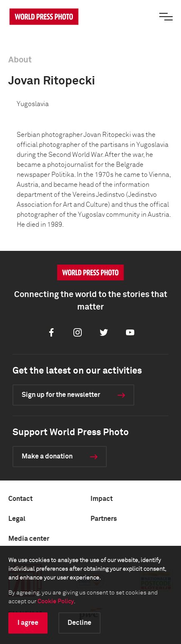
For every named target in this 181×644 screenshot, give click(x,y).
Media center (29, 539)
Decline (79, 623)
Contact (20, 499)
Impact (102, 499)
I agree (28, 623)
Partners (104, 519)
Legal (17, 519)
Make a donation (47, 456)
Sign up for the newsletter (61, 395)
